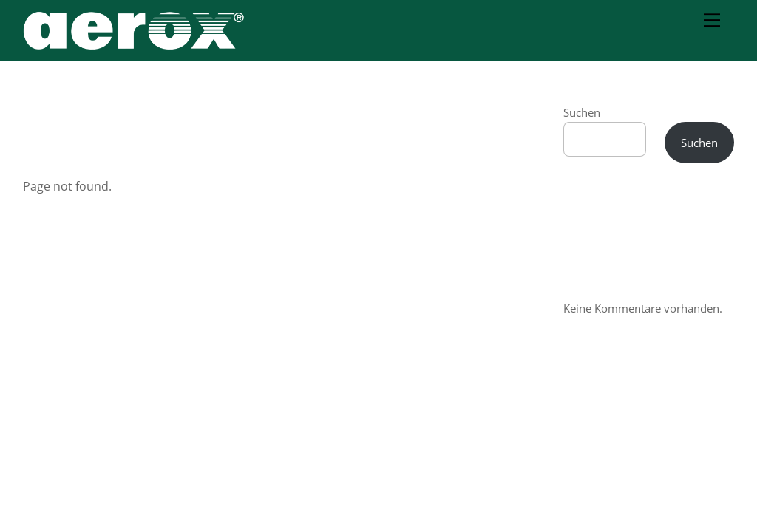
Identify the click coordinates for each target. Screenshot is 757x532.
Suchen (582, 112)
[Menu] (712, 20)
